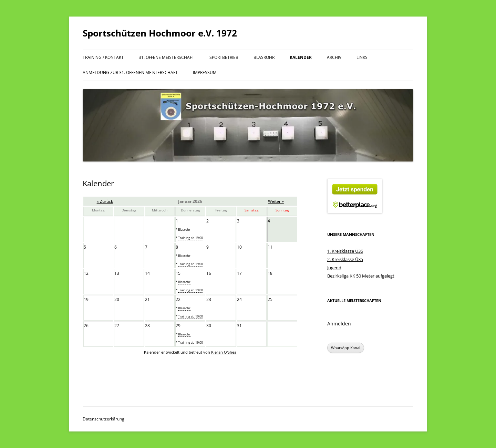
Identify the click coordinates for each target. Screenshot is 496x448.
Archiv (334, 57)
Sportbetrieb (224, 57)
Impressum (205, 72)
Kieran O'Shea (224, 352)
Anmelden (339, 324)
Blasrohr (264, 57)
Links (362, 57)
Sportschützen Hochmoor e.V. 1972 (160, 33)
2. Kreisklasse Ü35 (345, 259)
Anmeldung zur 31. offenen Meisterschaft (130, 72)
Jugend (334, 268)
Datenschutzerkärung (104, 419)
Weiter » (276, 201)
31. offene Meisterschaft (167, 57)
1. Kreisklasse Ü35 (345, 251)
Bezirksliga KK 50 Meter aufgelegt (361, 276)
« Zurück (105, 201)
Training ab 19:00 (190, 238)
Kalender (301, 57)
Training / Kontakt (103, 57)
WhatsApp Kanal (346, 348)
